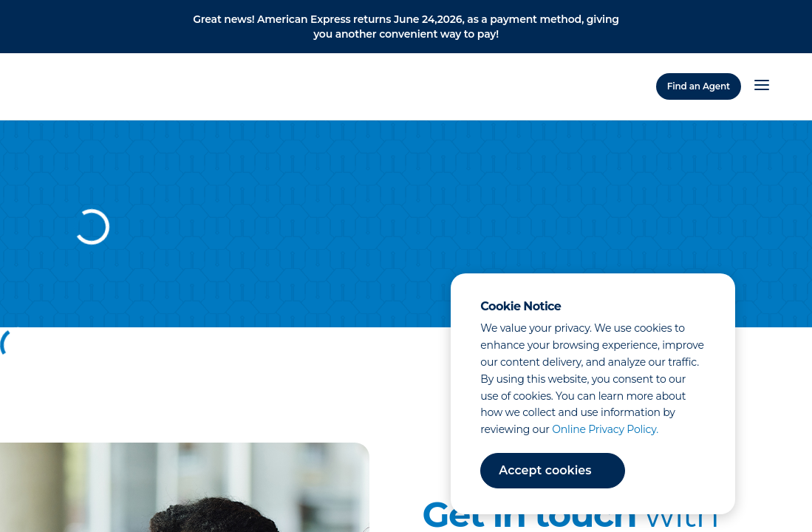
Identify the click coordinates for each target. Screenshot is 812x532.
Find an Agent (699, 86)
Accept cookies (545, 470)
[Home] (92, 84)
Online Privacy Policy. (605, 429)
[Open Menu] (762, 86)
